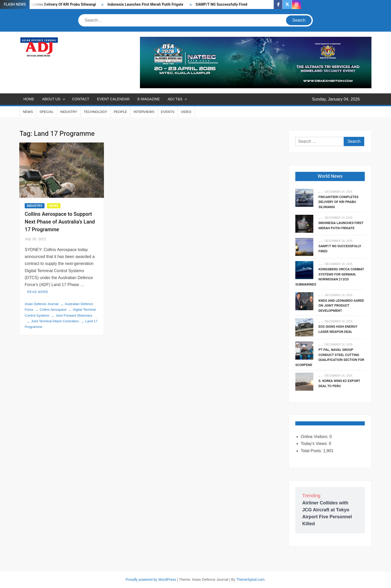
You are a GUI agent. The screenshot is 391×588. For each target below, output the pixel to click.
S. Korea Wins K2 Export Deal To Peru (339, 383)
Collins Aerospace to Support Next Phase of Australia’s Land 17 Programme (60, 222)
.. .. (320, 192)
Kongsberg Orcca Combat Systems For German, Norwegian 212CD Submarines (330, 277)
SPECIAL (46, 112)
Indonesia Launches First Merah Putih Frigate (146, 5)
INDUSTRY (69, 112)
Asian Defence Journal (42, 304)
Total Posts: (312, 451)
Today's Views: (315, 444)
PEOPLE (120, 112)
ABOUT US (51, 99)
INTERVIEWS (144, 112)
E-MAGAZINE (149, 99)
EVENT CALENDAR (113, 99)
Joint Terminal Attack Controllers (55, 321)
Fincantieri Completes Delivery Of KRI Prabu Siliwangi (51, 5)
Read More (38, 292)
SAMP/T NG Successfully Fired (222, 5)
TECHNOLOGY (96, 112)
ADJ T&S (175, 99)
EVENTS (168, 112)
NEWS (28, 112)
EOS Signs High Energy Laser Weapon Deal (338, 329)
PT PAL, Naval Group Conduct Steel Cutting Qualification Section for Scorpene (330, 357)
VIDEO (186, 112)
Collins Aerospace (53, 310)
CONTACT (81, 99)
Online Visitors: (315, 437)
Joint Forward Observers (74, 315)
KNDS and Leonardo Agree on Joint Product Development (341, 306)
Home (29, 99)
